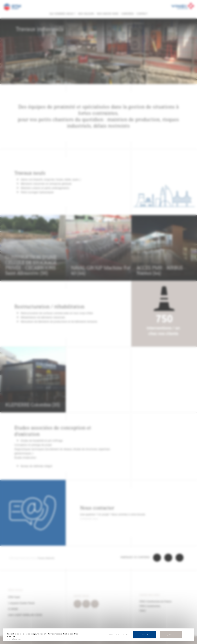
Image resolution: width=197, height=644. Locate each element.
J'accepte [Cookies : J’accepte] (145, 635)
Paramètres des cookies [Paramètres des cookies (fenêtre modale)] (118, 634)
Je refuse (171, 635)
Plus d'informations (14, 639)
